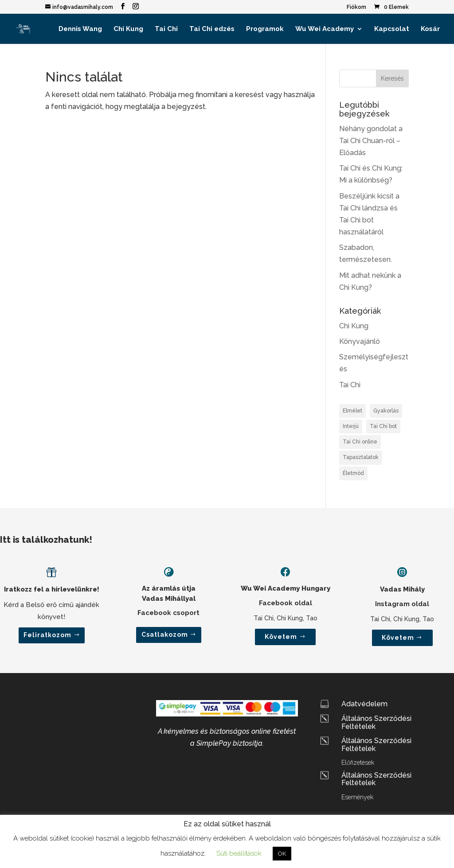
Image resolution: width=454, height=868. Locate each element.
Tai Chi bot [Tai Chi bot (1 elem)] (383, 426)
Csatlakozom (165, 634)
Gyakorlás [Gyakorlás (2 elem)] (386, 411)
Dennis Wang (80, 29)
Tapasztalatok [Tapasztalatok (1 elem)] (361, 457)
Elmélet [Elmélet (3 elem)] (352, 411)
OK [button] (282, 854)
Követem (281, 637)
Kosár (430, 29)
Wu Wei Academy (325, 29)
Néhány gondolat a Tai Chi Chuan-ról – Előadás (371, 141)
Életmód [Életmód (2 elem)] (353, 473)
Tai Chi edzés (212, 29)
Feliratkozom (47, 635)
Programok (265, 29)
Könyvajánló (360, 341)
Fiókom (356, 7)
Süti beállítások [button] (239, 853)
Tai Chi (166, 29)
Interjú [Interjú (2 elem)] (351, 426)
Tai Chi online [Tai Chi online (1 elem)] (360, 442)
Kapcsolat (392, 29)
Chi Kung (128, 29)
